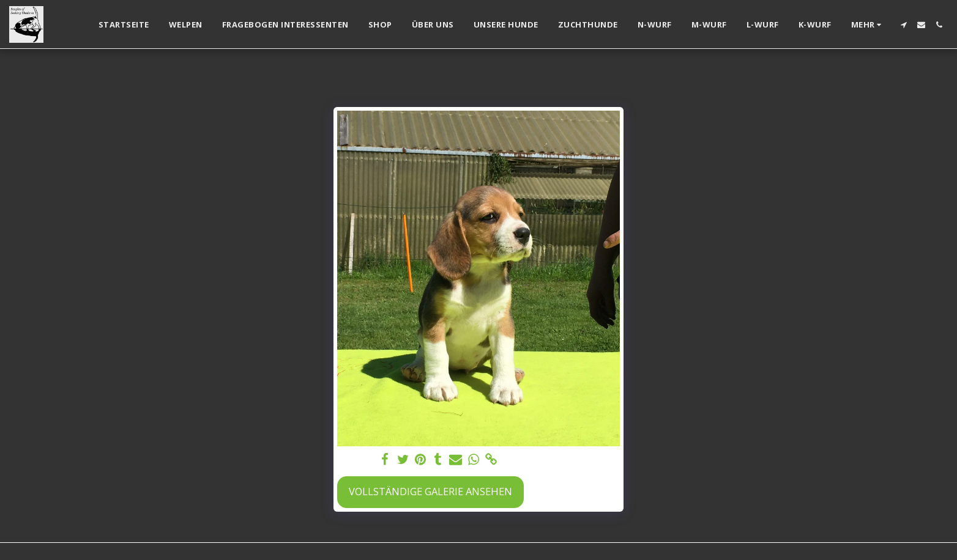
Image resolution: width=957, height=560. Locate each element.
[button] (903, 25)
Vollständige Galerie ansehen (430, 491)
